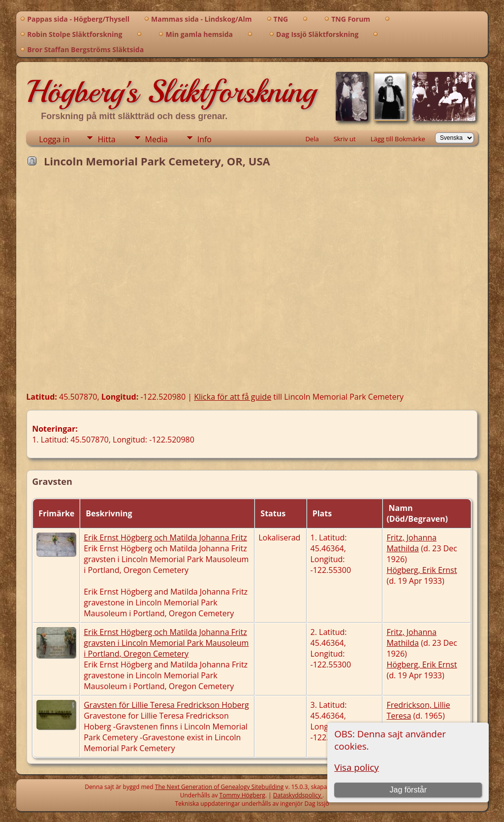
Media (157, 139)
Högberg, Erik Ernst (422, 570)
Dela (312, 139)
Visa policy (356, 767)
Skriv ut (345, 139)
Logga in (54, 139)
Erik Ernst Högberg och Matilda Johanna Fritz (165, 537)
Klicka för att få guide (233, 397)
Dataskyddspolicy (298, 795)
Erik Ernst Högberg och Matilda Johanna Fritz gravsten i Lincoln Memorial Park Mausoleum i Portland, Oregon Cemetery (166, 643)
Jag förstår (408, 790)
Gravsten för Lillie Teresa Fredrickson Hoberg (166, 705)
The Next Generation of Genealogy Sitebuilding (220, 787)
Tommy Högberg (242, 795)
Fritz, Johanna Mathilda (411, 543)
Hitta (106, 139)
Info (205, 139)
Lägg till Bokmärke (398, 139)
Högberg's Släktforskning (171, 92)
